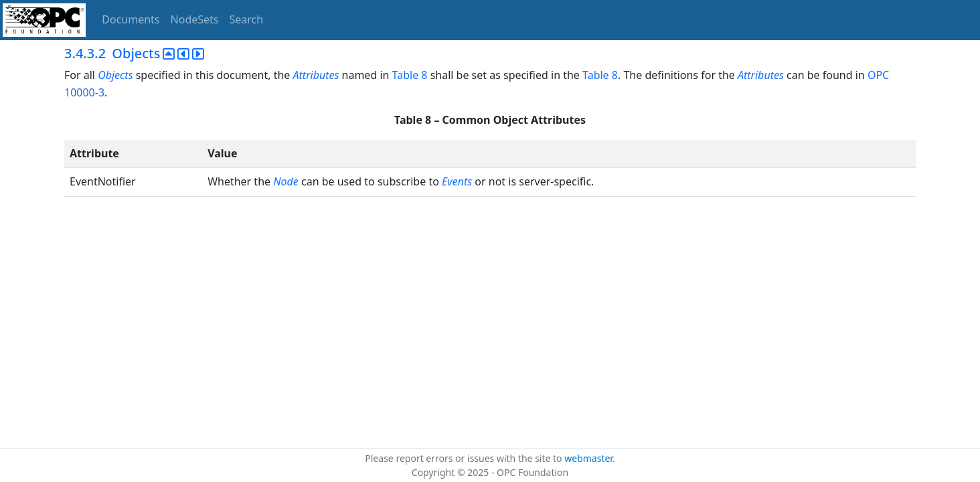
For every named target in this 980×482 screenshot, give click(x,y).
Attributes (316, 75)
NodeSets (195, 19)
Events (457, 181)
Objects (115, 75)
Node (286, 181)
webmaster (588, 458)
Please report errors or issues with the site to (465, 458)
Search (247, 19)
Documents (131, 19)
